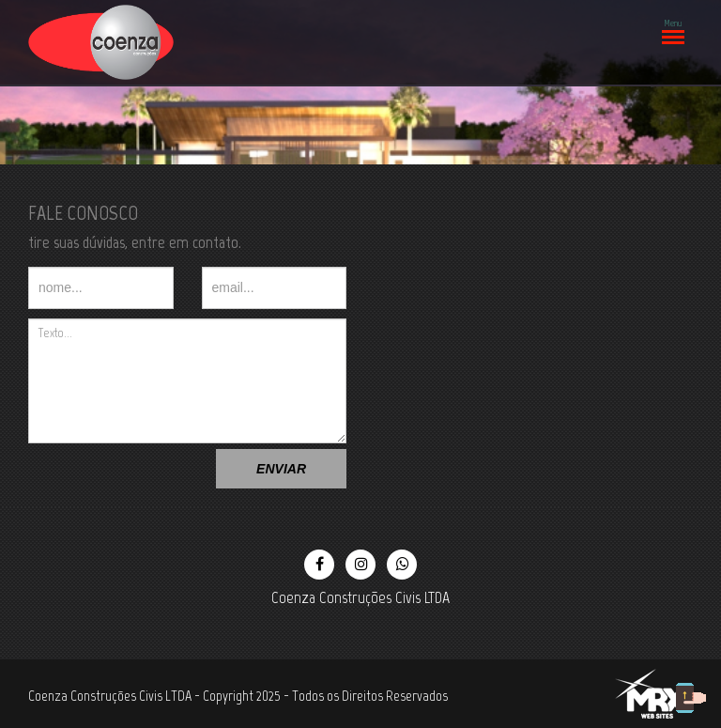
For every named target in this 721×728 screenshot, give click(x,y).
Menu (672, 28)
